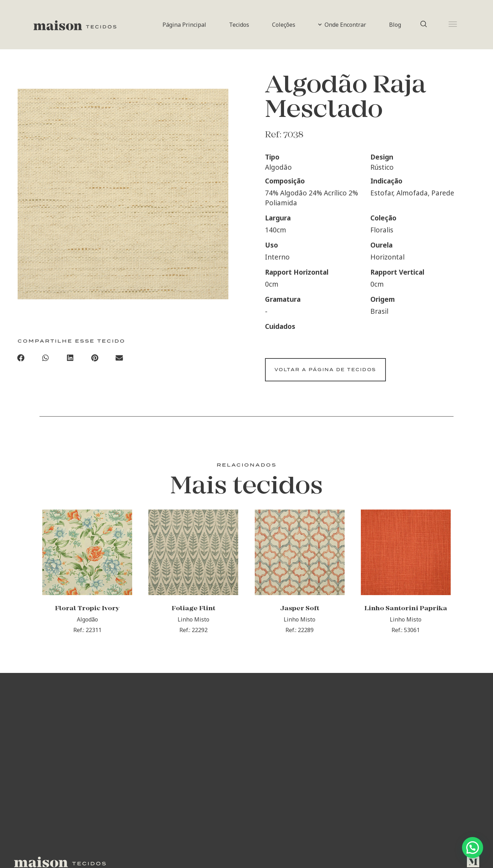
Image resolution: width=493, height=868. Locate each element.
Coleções (284, 25)
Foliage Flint (193, 617)
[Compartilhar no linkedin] (70, 360)
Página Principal (184, 25)
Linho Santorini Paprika (406, 617)
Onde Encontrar (342, 25)
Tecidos (239, 25)
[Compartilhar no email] (119, 360)
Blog (395, 25)
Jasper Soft (300, 617)
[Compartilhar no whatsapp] (45, 360)
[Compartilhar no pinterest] (95, 360)
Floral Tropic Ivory (87, 617)
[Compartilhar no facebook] (21, 360)
